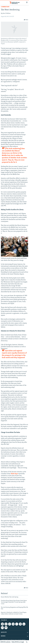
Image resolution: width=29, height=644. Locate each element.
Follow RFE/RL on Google (18, 642)
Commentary (5, 7)
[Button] (26, 20)
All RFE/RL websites (6, 642)
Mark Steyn (14, 474)
